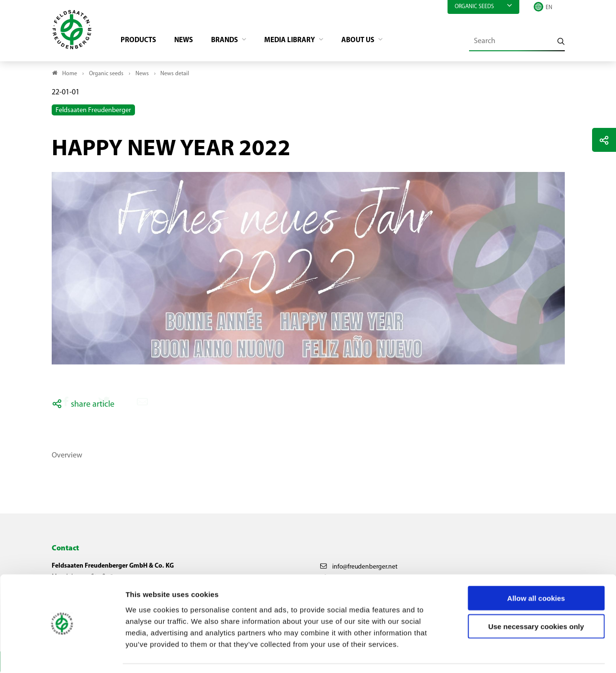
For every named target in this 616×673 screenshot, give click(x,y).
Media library (300, 41)
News (188, 41)
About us (372, 41)
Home (70, 75)
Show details (503, 654)
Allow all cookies (536, 570)
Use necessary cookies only (536, 598)
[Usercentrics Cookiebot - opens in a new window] (62, 654)
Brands (232, 41)
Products (140, 41)
